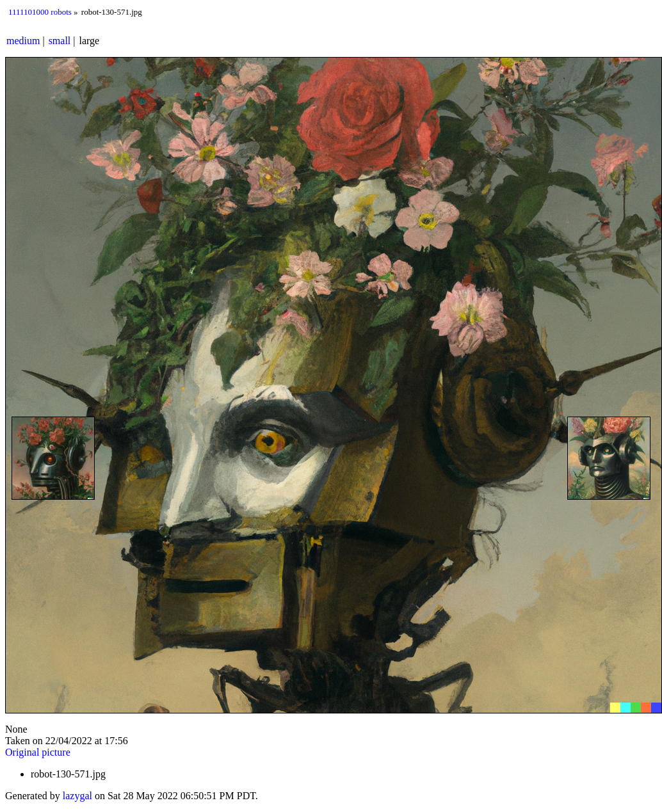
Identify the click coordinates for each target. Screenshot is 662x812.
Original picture (38, 752)
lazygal (77, 796)
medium (23, 41)
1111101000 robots (40, 12)
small (60, 41)
